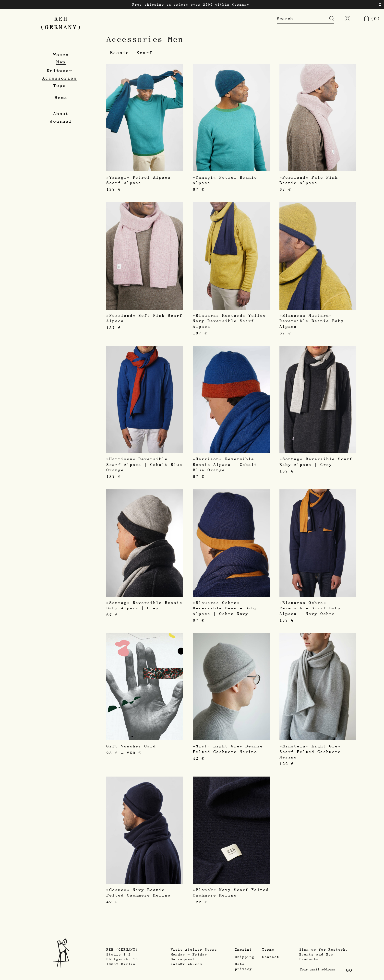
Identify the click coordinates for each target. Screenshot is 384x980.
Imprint (243, 949)
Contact (271, 957)
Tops (60, 85)
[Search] (328, 19)
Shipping (245, 957)
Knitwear (60, 71)
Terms (268, 949)
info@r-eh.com (186, 964)
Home (61, 98)
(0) (372, 18)
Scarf (144, 53)
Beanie (120, 53)
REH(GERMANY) (61, 23)
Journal (61, 121)
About (61, 113)
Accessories (60, 78)
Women (61, 54)
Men (61, 62)
